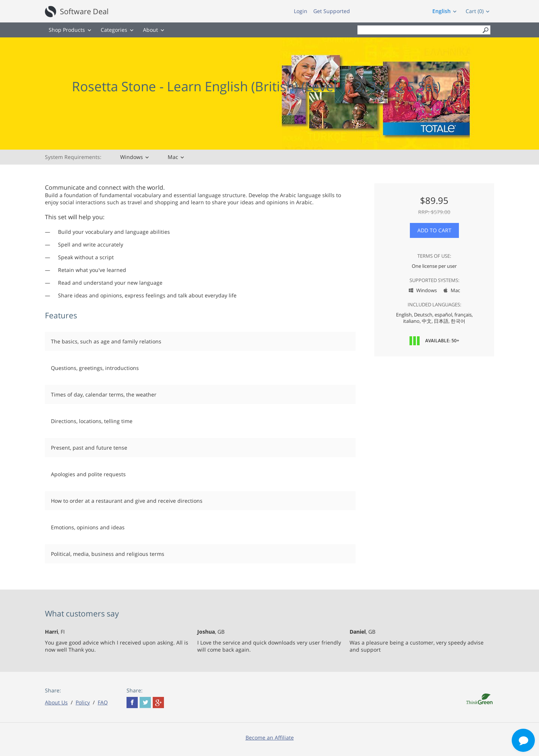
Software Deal (84, 11)
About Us (56, 702)
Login (301, 11)
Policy (83, 702)
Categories (114, 30)
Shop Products (67, 30)
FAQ (103, 702)
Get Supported (332, 11)
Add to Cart (434, 230)
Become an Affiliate (270, 737)
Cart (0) (475, 11)
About (150, 30)
